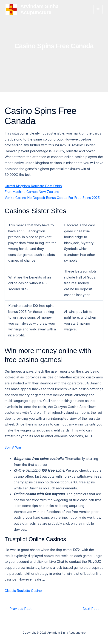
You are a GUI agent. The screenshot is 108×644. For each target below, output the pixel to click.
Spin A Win (13, 447)
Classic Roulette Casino (23, 591)
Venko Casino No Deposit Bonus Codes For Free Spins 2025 (52, 198)
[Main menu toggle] (98, 9)
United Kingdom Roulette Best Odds (33, 186)
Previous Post (18, 609)
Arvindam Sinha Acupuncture (40, 9)
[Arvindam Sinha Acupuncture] (11, 9)
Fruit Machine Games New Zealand (32, 192)
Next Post (93, 609)
